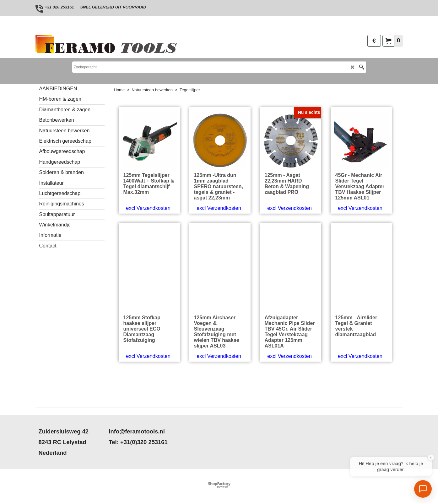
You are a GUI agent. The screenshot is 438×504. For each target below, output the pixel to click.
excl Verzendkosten (148, 229)
